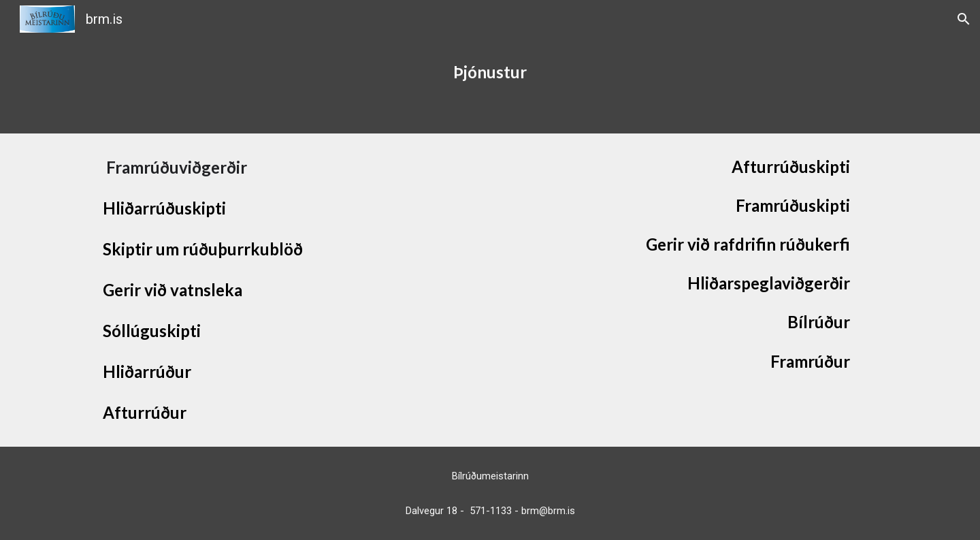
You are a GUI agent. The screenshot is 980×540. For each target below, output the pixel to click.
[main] (490, 86)
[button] (964, 19)
